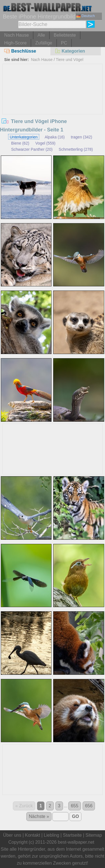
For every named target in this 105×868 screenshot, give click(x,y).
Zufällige (44, 43)
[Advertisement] (53, 106)
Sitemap (94, 835)
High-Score (15, 43)
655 (75, 806)
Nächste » (39, 816)
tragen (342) (81, 137)
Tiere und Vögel (69, 60)
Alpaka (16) (55, 137)
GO (75, 816)
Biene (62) (20, 143)
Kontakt (32, 835)
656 (89, 806)
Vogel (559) (45, 143)
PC (64, 43)
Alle (41, 35)
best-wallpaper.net (76, 842)
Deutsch (86, 16)
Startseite (73, 835)
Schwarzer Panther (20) (32, 149)
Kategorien (70, 51)
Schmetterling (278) (76, 149)
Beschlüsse (20, 51)
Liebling (51, 835)
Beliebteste (65, 35)
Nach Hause (17, 35)
